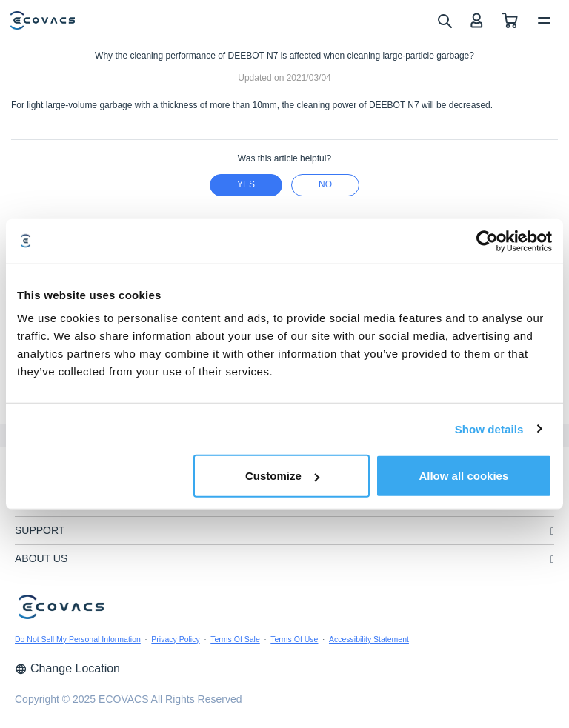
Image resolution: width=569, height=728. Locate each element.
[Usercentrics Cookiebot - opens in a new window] (487, 241)
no (325, 184)
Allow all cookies (463, 476)
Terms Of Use (294, 639)
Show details (489, 428)
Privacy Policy (175, 639)
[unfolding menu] (552, 531)
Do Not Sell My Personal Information (78, 639)
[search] (444, 20)
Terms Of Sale (235, 639)
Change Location (67, 668)
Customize (282, 476)
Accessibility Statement (369, 639)
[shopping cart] (510, 20)
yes (246, 184)
